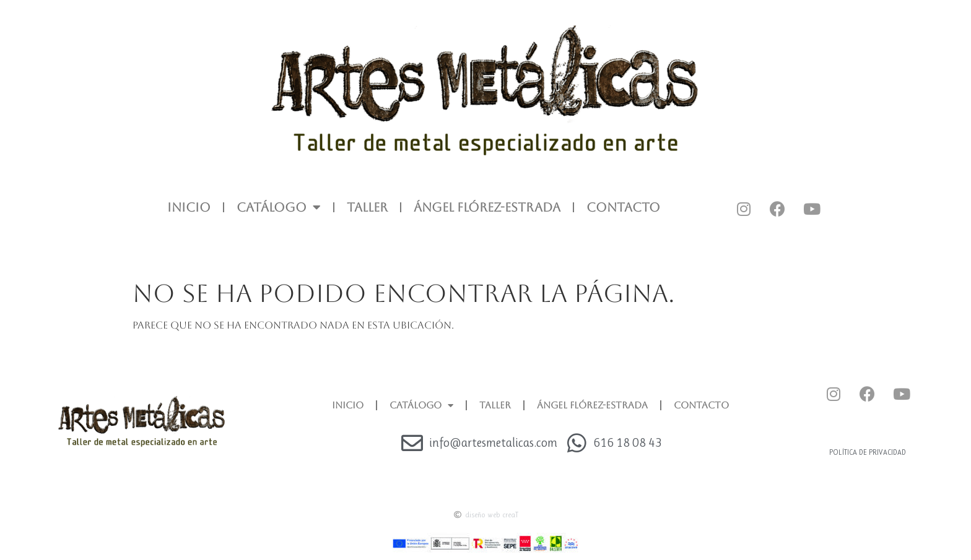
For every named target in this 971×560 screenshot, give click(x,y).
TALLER (367, 207)
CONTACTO (623, 207)
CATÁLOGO (279, 207)
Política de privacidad (868, 452)
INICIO (189, 207)
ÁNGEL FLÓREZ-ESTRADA (487, 207)
